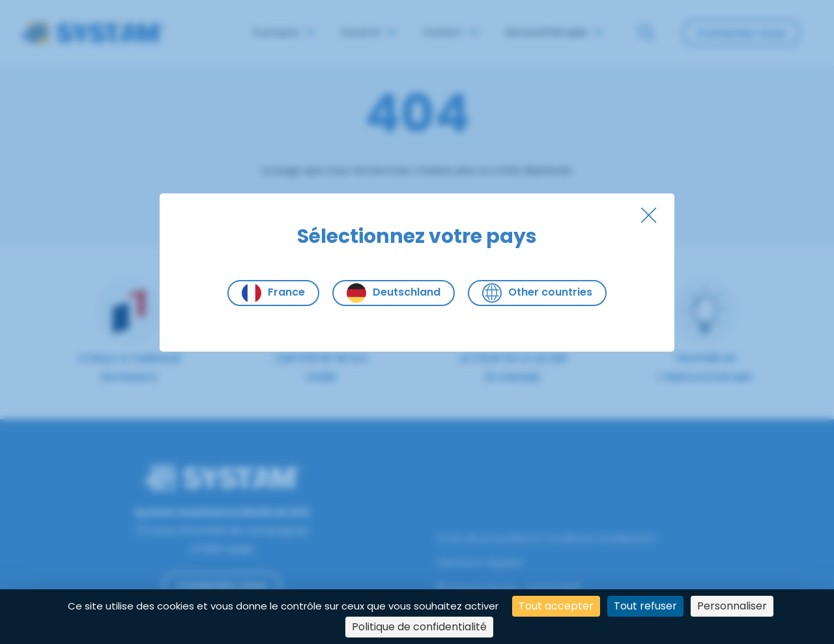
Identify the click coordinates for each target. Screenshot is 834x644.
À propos (283, 32)
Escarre (368, 32)
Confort (450, 32)
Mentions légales (480, 563)
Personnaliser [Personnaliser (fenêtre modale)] (732, 606)
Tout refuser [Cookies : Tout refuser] (645, 606)
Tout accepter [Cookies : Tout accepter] (556, 606)
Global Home (477, 588)
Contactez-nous (741, 33)
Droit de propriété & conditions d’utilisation (546, 538)
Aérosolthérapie (554, 32)
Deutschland (394, 293)
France (273, 293)
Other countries (537, 293)
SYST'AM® (555, 588)
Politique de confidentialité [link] (419, 627)
